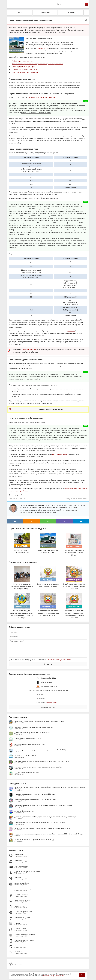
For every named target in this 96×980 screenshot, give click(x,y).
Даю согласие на (48, 703)
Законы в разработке (80, 499)
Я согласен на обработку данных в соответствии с (41, 660)
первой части (43, 48)
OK (82, 975)
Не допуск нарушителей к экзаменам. (25, 72)
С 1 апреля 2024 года (29, 350)
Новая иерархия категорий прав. (24, 67)
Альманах (71, 13)
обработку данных (52, 703)
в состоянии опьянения (61, 454)
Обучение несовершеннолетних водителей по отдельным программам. (37, 64)
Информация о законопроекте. (23, 61)
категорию (71, 331)
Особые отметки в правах (50, 410)
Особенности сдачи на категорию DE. (25, 70)
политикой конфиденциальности (60, 660)
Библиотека (45, 13)
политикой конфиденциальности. (55, 976)
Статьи (20, 13)
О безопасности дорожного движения (41, 97)
